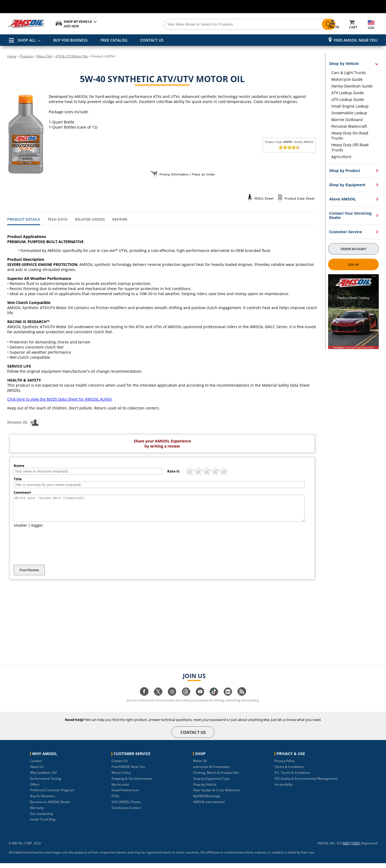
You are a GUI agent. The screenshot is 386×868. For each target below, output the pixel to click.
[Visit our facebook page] (144, 699)
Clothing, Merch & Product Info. (216, 777)
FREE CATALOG (114, 40)
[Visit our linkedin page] (228, 699)
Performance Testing (46, 783)
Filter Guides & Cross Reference (217, 795)
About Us (37, 772)
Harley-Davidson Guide (352, 86)
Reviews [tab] (120, 219)
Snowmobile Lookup (349, 113)
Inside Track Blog (43, 824)
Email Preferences (125, 795)
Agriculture (341, 157)
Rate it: (174, 471)
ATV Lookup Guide (348, 93)
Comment (22, 492)
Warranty (37, 813)
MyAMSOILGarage (207, 801)
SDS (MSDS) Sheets (126, 807)
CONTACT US (152, 40)
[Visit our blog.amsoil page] (242, 699)
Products (26, 56)
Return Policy (121, 777)
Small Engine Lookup (350, 106)
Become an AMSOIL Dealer (50, 807)
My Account (120, 789)
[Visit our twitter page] (158, 699)
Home (12, 56)
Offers (35, 789)
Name (19, 466)
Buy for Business (42, 801)
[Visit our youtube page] (200, 699)
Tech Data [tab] (58, 219)
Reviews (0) (23, 422)
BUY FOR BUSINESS (70, 40)
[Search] (223, 24)
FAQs (115, 801)
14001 (356, 848)
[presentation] (54, 551)
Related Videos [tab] (90, 219)
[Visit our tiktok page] (214, 699)
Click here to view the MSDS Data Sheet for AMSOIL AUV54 (59, 399)
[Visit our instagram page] (172, 699)
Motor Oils (44, 56)
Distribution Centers (127, 813)
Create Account (353, 249)
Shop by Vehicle (205, 789)
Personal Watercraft (349, 126)
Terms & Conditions (289, 772)
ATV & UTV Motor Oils (72, 56)
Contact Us (120, 766)
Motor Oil (200, 766)
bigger (37, 530)
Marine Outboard (347, 120)
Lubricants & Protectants (211, 772)
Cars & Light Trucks (349, 73)
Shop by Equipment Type (211, 783)
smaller (20, 530)
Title (18, 479)
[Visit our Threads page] (186, 699)
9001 (346, 848)
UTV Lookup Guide (348, 99)
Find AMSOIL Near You (356, 40)
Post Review (29, 575)
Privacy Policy (285, 766)
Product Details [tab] (24, 219)
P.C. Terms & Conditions (292, 777)
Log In (353, 264)
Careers (36, 766)
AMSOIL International (209, 807)
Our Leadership (42, 818)
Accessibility (284, 789)
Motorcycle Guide (347, 79)
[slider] (289, 147)
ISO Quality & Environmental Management (306, 783)
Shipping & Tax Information (132, 783)
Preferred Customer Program (52, 795)
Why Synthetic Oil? (44, 777)
